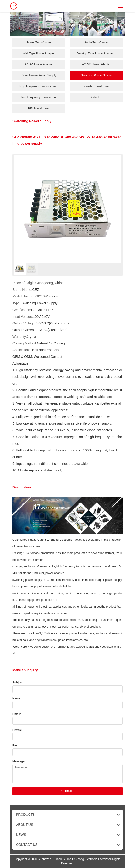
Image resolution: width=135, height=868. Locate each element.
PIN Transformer (39, 108)
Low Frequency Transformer (39, 97)
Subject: (18, 683)
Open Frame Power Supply (39, 75)
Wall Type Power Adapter (39, 53)
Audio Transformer (96, 42)
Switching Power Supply (96, 75)
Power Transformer (39, 42)
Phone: (17, 730)
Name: (17, 698)
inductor (96, 97)
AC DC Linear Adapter (96, 64)
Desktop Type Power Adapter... (96, 53)
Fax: (15, 746)
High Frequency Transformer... (39, 86)
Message (19, 761)
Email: (17, 714)
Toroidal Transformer (96, 86)
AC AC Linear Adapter (39, 64)
